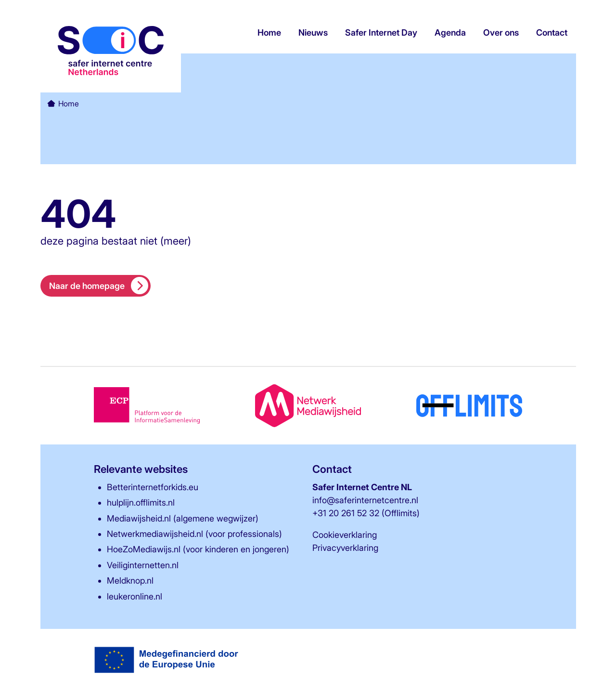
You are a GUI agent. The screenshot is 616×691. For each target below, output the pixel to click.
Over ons (501, 33)
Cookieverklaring (345, 535)
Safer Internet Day (381, 33)
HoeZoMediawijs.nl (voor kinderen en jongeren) (198, 549)
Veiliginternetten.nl (143, 565)
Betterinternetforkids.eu (153, 487)
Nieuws (313, 33)
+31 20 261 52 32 (346, 513)
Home (269, 33)
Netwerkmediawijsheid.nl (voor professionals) (194, 534)
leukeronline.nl (135, 596)
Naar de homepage (99, 286)
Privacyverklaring (345, 548)
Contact (552, 33)
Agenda (450, 33)
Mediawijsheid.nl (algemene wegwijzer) (183, 518)
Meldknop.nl (130, 580)
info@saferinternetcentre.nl (365, 500)
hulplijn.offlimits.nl (141, 502)
